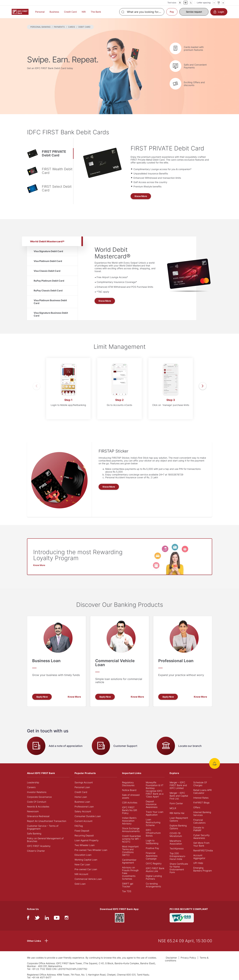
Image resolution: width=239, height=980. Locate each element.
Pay (172, 12)
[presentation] (37, 386)
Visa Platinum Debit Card (48, 261)
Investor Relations (37, 792)
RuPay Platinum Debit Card (49, 281)
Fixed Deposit (82, 831)
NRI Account (81, 874)
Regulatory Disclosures (128, 784)
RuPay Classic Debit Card (48, 290)
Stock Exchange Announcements (131, 830)
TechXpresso (177, 848)
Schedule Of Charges (200, 784)
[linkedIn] (47, 919)
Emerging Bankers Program (203, 869)
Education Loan (83, 855)
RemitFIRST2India (203, 850)
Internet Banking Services (202, 814)
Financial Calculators (199, 821)
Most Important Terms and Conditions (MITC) (130, 851)
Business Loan (82, 802)
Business (54, 12)
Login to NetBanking (152, 842)
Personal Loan (82, 787)
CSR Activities (130, 803)
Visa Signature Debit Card (48, 251)
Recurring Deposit (84, 835)
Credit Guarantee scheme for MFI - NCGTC (131, 839)
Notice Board (129, 790)
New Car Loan (82, 864)
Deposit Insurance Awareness (152, 804)
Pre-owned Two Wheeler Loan (91, 850)
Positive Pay (152, 848)
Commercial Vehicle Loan (88, 879)
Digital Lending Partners (154, 877)
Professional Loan (84, 807)
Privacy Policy (188, 958)
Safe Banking (34, 833)
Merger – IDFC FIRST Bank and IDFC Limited (178, 785)
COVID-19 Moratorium (176, 835)
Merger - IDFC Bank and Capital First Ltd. (179, 796)
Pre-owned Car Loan (86, 869)
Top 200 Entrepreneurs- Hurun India (178, 856)
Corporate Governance (39, 797)
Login (219, 12)
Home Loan (81, 797)
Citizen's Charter (36, 851)
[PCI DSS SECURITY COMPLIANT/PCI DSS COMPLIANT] (182, 918)
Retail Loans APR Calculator (202, 791)
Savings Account (84, 782)
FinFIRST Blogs (201, 803)
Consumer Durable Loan (88, 816)
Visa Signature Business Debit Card (51, 314)
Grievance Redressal (38, 816)
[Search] (142, 12)
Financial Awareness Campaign (152, 856)
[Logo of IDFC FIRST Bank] (20, 12)
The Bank (96, 12)
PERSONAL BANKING (40, 27)
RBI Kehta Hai (177, 813)
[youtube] (57, 919)
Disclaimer (171, 958)
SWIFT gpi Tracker (128, 885)
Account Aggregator (199, 857)
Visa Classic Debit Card (47, 271)
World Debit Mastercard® (47, 241)
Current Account (83, 821)
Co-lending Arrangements (153, 885)
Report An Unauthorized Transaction (47, 821)
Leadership (33, 782)
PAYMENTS (59, 27)
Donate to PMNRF (199, 829)
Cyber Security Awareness (201, 837)
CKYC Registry (154, 863)
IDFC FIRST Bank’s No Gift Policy (130, 810)
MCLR (173, 808)
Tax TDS (127, 891)
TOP (215, 763)
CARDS (72, 27)
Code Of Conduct (37, 802)
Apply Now (42, 697)
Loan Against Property (87, 840)
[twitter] (37, 919)
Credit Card (70, 12)
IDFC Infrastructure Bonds (153, 833)
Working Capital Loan (86, 860)
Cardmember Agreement (129, 861)
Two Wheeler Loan (85, 845)
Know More (141, 196)
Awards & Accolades (38, 807)
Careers (31, 787)
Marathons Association (176, 842)
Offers (197, 807)
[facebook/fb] (28, 919)
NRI (84, 12)
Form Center (176, 803)
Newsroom (33, 811)
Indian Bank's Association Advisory (129, 821)
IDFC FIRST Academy (39, 846)
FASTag (79, 826)
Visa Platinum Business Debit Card (50, 302)
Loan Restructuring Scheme (153, 822)
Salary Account (83, 811)
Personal (40, 12)
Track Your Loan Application (155, 813)
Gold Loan (80, 884)
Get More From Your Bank (201, 844)
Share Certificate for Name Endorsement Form (179, 868)
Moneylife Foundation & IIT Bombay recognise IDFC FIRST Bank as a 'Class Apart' (155, 789)
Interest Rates (201, 798)
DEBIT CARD (84, 27)
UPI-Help (198, 863)
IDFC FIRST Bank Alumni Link (155, 870)
